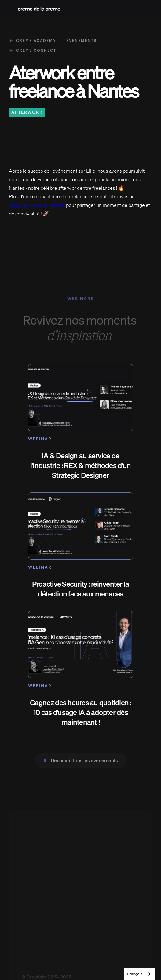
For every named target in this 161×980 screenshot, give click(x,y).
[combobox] (139, 974)
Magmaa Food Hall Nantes (37, 205)
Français (135, 974)
